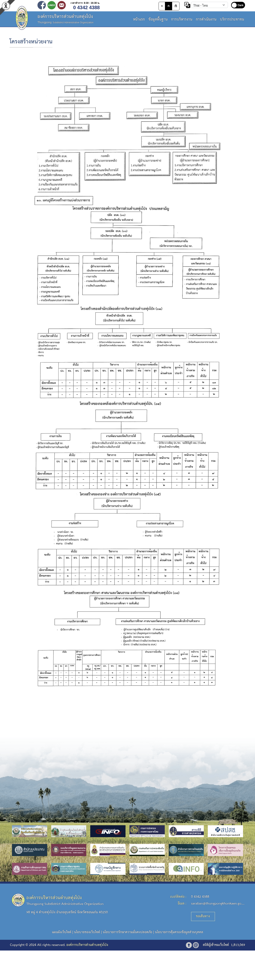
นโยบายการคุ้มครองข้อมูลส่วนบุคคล (179, 932)
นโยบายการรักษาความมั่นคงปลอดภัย (127, 932)
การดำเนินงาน (206, 19)
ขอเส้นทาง (203, 916)
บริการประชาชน (232, 19)
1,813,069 (238, 945)
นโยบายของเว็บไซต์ (87, 932)
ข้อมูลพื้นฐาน (158, 19)
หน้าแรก (139, 19)
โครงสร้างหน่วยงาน (31, 42)
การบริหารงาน (182, 19)
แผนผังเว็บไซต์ (62, 932)
